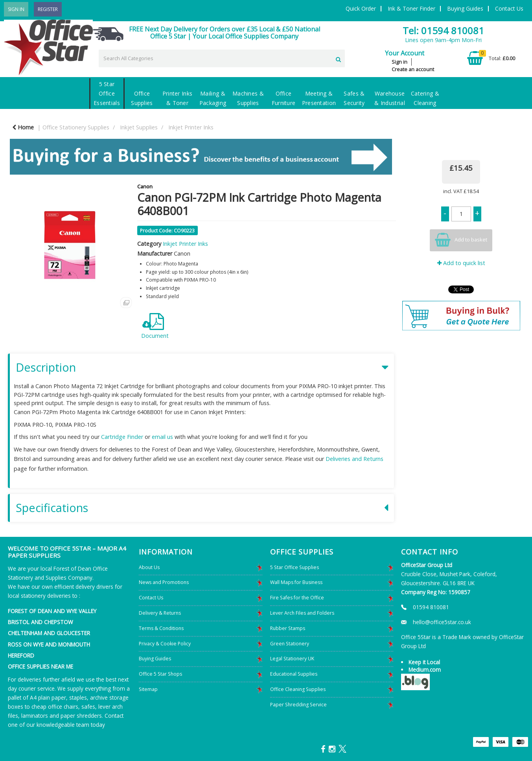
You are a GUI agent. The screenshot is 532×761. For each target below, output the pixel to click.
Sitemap (148, 689)
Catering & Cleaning (425, 98)
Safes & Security (354, 98)
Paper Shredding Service (298, 705)
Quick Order (361, 8)
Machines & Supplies (248, 98)
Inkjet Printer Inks (191, 127)
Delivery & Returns (160, 613)
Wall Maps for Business (296, 582)
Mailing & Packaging (213, 98)
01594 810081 (431, 607)
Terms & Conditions (161, 628)
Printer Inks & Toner (178, 98)
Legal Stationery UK (292, 659)
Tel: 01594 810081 (443, 30)
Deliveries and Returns (354, 459)
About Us (149, 567)
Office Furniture (284, 98)
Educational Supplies (294, 674)
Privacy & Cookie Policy (165, 644)
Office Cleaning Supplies (298, 689)
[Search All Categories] (222, 58)
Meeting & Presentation (319, 98)
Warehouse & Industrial (390, 98)
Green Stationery (290, 644)
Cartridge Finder (122, 437)
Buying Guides (465, 8)
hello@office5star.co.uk (442, 622)
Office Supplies (142, 98)
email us (162, 437)
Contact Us (509, 8)
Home (23, 127)
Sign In (16, 9)
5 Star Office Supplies (295, 567)
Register (48, 9)
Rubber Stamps (288, 628)
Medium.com (425, 670)
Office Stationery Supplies (76, 127)
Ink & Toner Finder (411, 8)
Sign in (399, 62)
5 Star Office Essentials (107, 93)
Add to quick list (461, 263)
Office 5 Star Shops (160, 674)
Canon (145, 186)
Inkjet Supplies (139, 127)
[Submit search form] (338, 58)
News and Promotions (164, 582)
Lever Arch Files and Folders (302, 613)
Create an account (413, 69)
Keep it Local (424, 662)
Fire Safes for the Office (297, 598)
